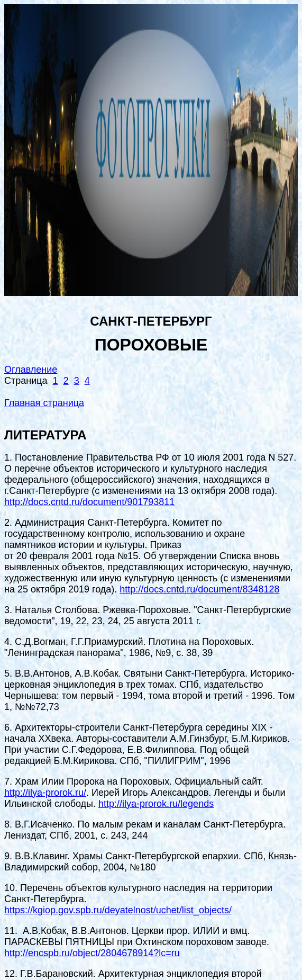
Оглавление (31, 370)
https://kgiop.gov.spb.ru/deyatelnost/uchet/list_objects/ (118, 910)
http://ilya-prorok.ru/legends (156, 804)
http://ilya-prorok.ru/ (45, 793)
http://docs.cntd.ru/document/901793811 (89, 502)
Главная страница (44, 403)
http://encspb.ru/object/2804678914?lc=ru (92, 953)
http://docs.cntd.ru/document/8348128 (199, 589)
